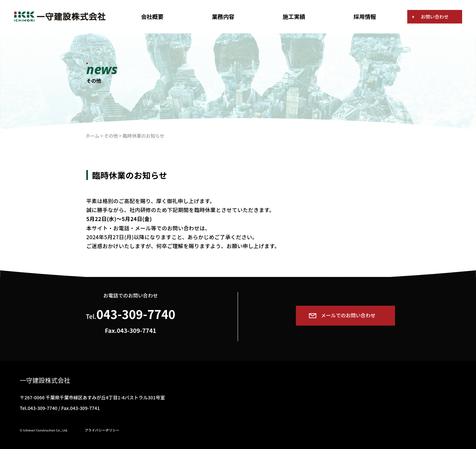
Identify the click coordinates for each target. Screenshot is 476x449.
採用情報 (365, 16)
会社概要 (152, 16)
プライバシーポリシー (102, 430)
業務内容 (223, 16)
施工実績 (294, 16)
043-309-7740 (136, 314)
